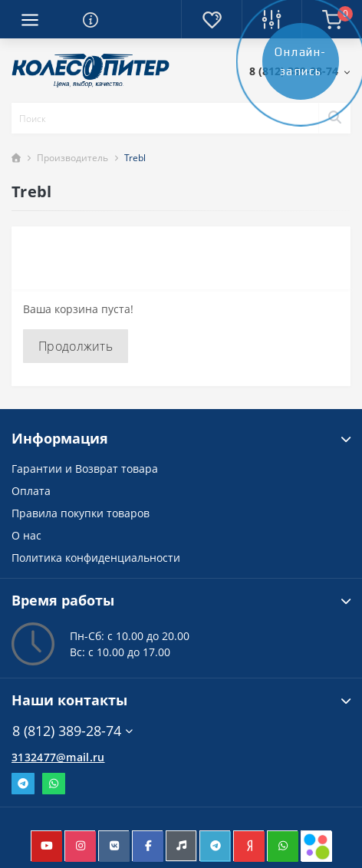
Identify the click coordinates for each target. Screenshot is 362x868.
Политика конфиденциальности (96, 558)
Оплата (31, 491)
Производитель (72, 158)
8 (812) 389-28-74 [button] (72, 731)
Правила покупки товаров (81, 513)
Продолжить (76, 346)
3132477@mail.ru (58, 757)
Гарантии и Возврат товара (85, 469)
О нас (26, 535)
